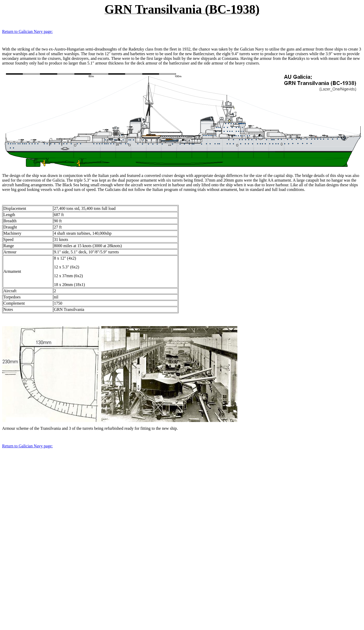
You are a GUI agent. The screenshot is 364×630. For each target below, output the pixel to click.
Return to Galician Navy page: (27, 31)
